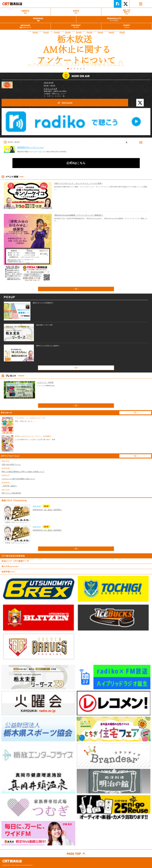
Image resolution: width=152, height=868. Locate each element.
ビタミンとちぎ (50, 89)
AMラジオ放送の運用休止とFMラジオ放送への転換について (23, 472)
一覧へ (76, 289)
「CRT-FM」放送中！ (9, 486)
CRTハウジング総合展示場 (11, 493)
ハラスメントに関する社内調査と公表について (18, 479)
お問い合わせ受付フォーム (11, 464)
